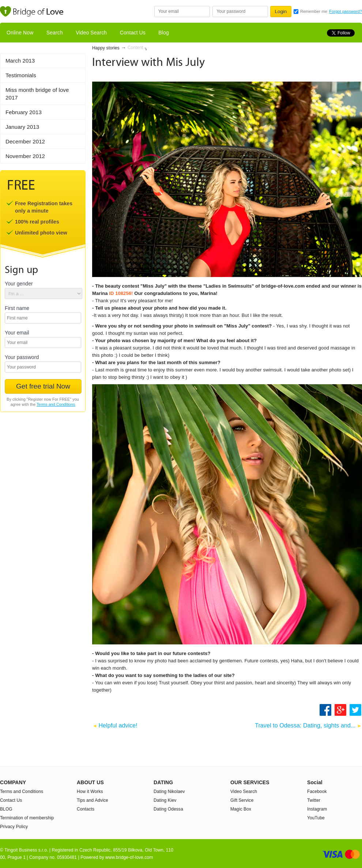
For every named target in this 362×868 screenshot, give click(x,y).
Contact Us (133, 33)
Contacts (86, 809)
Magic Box (241, 809)
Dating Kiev (165, 800)
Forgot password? (346, 11)
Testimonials (21, 75)
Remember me (314, 11)
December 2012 (25, 141)
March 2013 (20, 61)
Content (135, 48)
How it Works (90, 792)
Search (55, 33)
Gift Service (242, 800)
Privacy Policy (14, 827)
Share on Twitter (356, 710)
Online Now (20, 33)
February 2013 (24, 112)
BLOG (6, 809)
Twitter (314, 800)
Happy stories (106, 48)
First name (17, 308)
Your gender (19, 284)
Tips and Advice (93, 800)
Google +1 (341, 710)
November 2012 (25, 156)
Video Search (91, 33)
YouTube (316, 818)
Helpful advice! (118, 725)
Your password (22, 357)
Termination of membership (27, 818)
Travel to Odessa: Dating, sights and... (305, 725)
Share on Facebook (325, 710)
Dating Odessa (168, 809)
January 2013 (22, 127)
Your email (17, 333)
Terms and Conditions (56, 404)
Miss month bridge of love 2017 (37, 94)
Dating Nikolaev (169, 792)
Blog (163, 33)
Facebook (317, 792)
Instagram (317, 809)
